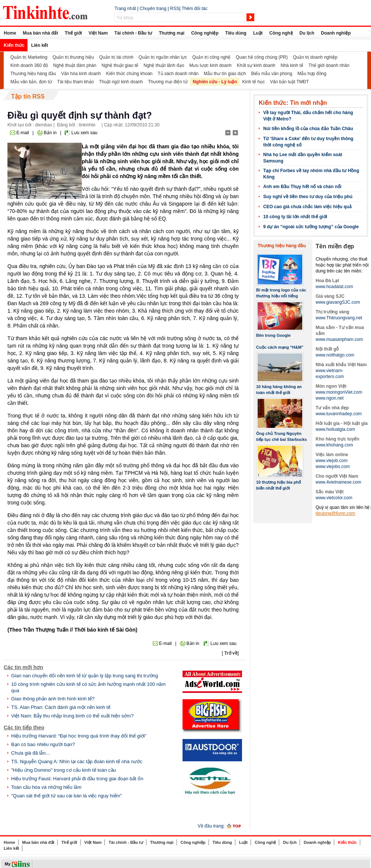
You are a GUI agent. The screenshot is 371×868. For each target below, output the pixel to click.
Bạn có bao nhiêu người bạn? (43, 744)
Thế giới (73, 33)
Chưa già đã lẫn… (31, 753)
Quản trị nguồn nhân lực (163, 57)
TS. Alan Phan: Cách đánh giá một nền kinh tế (61, 707)
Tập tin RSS (28, 96)
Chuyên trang (153, 9)
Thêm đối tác (194, 9)
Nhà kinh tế (292, 65)
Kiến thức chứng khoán (129, 74)
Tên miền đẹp (335, 246)
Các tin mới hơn (23, 667)
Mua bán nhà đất (40, 33)
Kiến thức (14, 45)
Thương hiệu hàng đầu (33, 74)
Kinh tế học (254, 82)
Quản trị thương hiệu (73, 57)
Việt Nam (98, 33)
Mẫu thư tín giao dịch (225, 74)
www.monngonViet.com (339, 392)
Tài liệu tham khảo (76, 82)
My (8, 864)
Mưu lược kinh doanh (210, 65)
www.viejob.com (332, 461)
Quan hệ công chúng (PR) (262, 57)
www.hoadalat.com (334, 287)
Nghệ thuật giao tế (120, 65)
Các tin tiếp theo (24, 727)
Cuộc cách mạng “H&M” (280, 347)
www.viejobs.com (333, 467)
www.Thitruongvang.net (339, 318)
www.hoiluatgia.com (335, 429)
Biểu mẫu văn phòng (272, 74)
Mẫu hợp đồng (312, 74)
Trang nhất (125, 9)
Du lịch (307, 33)
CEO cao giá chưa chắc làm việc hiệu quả (307, 207)
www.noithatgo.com (335, 355)
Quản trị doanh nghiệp (315, 57)
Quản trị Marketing (29, 57)
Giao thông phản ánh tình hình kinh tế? (53, 699)
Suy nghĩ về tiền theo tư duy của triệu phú (308, 197)
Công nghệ (281, 33)
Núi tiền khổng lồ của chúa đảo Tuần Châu (308, 129)
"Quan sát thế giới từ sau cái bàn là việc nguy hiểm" (67, 796)
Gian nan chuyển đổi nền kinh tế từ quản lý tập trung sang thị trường (85, 676)
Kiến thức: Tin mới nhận (293, 103)
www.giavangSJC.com (338, 302)
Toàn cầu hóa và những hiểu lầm (46, 787)
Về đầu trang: (211, 826)
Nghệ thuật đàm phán (75, 65)
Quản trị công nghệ (211, 57)
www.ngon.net (330, 398)
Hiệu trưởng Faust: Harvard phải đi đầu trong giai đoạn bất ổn (77, 779)
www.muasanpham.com (339, 339)
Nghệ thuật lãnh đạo (164, 65)
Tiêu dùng (236, 33)
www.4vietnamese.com (338, 482)
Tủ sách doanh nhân (178, 74)
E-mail (23, 133)
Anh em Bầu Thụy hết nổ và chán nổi (302, 187)
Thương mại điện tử (168, 82)
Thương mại (172, 33)
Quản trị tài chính (116, 57)
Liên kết (40, 45)
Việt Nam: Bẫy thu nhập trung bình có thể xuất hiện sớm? (72, 716)
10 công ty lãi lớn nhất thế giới (295, 217)
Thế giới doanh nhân (329, 65)
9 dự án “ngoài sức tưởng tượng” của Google (311, 227)
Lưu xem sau (84, 133)
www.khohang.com (334, 445)
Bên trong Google (273, 335)
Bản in (50, 133)
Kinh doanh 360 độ (29, 65)
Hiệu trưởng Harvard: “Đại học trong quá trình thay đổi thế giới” (79, 736)
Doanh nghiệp (336, 33)
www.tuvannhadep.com (339, 414)
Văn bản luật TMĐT (289, 82)
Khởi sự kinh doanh (256, 65)
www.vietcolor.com (334, 498)
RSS (175, 9)
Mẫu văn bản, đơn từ (31, 82)
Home (10, 33)
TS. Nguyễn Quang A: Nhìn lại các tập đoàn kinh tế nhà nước (77, 761)
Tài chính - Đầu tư (133, 33)
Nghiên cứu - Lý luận (215, 82)
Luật (258, 33)
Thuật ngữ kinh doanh (121, 82)
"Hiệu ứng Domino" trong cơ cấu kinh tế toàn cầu (64, 770)
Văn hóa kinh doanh (81, 74)
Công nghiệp (205, 33)
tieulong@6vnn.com (335, 513)
